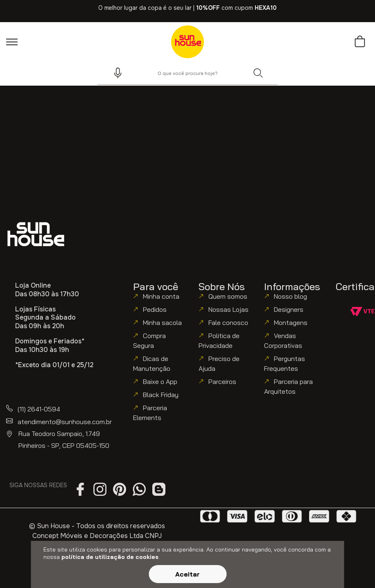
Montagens (291, 322)
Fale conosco (228, 322)
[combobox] (187, 73)
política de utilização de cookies (110, 557)
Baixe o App (160, 381)
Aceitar (187, 574)
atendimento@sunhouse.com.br (65, 422)
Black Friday (161, 395)
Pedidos (155, 309)
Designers (289, 309)
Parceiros (222, 381)
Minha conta (161, 296)
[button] (114, 73)
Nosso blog (290, 296)
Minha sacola (162, 322)
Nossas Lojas (228, 309)
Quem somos (228, 296)
